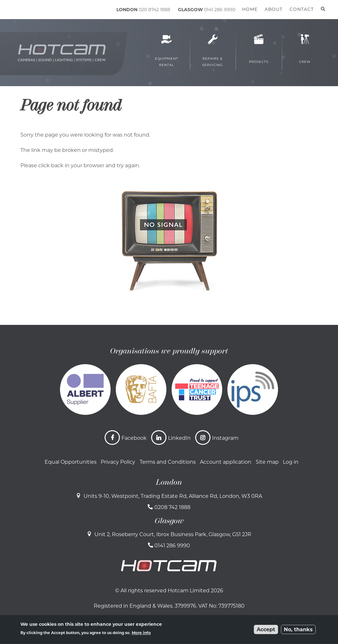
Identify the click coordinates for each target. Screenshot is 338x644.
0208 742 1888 (172, 507)
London (169, 482)
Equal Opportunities (71, 462)
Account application (226, 462)
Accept (266, 629)
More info (141, 633)
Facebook (134, 438)
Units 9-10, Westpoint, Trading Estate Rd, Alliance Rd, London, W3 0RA (173, 496)
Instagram (225, 438)
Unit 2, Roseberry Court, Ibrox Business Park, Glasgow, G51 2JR (173, 534)
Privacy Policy (118, 462)
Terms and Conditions (168, 462)
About (274, 9)
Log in (291, 462)
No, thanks (298, 629)
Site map (267, 462)
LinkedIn (179, 438)
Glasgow (169, 521)
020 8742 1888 (154, 10)
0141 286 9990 (220, 10)
